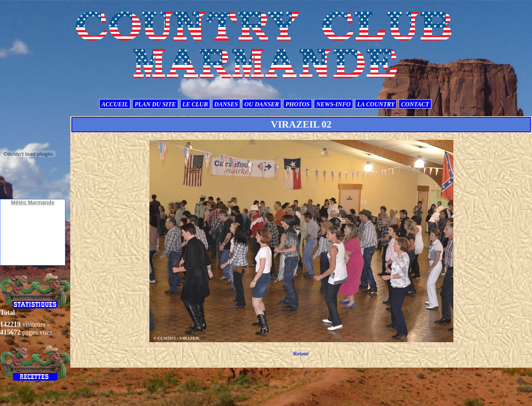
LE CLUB (195, 104)
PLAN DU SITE (155, 104)
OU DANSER (262, 104)
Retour (301, 354)
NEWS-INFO (333, 104)
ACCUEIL (115, 104)
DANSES (226, 104)
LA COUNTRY (376, 104)
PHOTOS (298, 104)
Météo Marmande (33, 202)
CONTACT (415, 104)
